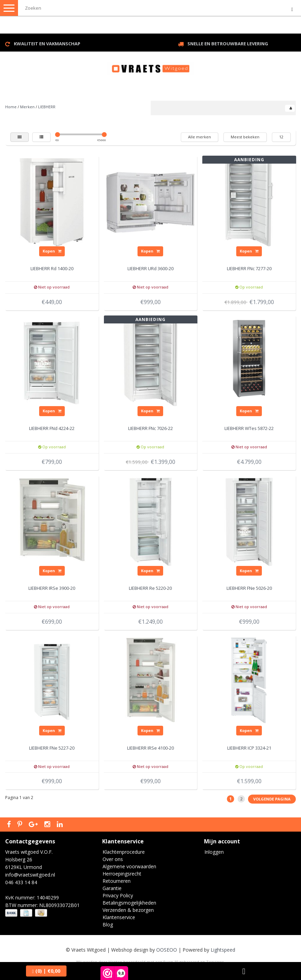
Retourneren (117, 881)
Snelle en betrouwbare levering (228, 44)
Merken (27, 107)
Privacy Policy (118, 895)
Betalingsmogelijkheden (129, 903)
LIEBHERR (47, 107)
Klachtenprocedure (124, 852)
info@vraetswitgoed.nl (30, 875)
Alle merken (200, 137)
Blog (108, 924)
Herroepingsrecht (122, 874)
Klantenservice (119, 917)
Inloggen (214, 852)
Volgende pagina (272, 799)
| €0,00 (46, 971)
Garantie (112, 888)
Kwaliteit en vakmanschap (47, 44)
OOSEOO (167, 950)
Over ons (113, 859)
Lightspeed (223, 950)
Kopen (52, 251)
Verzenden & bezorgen (128, 910)
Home (11, 107)
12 (281, 137)
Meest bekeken (245, 137)
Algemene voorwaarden (129, 866)
